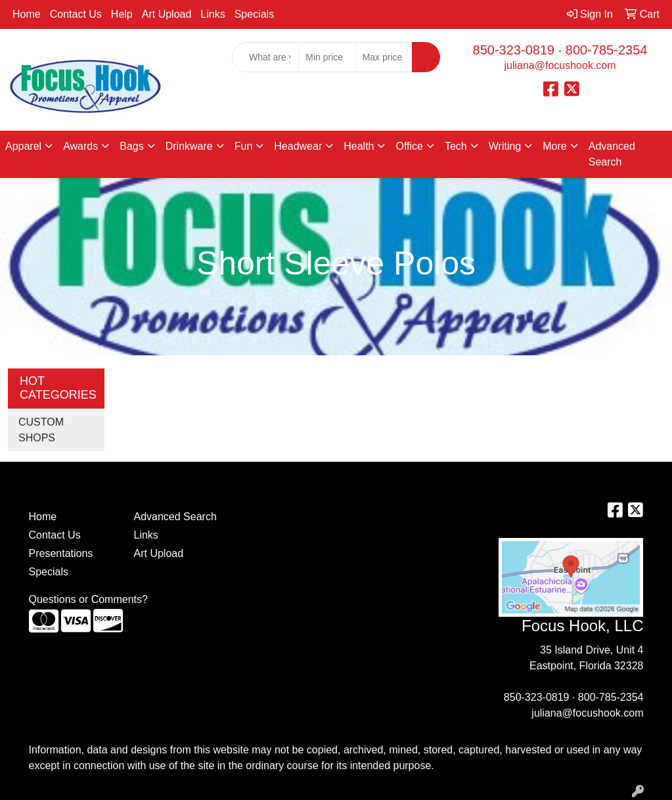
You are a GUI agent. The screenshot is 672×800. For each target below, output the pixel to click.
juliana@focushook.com (560, 65)
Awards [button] (80, 146)
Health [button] (359, 146)
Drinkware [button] (189, 146)
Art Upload (167, 14)
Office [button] (409, 146)
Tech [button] (456, 146)
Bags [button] (131, 146)
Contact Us (76, 14)
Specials (254, 14)
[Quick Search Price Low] (327, 57)
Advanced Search (612, 154)
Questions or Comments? (88, 599)
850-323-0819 (514, 50)
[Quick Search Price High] (384, 57)
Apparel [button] (23, 146)
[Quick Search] (265, 57)
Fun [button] (244, 146)
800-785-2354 (607, 50)
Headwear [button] (298, 146)
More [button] (554, 146)
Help (122, 14)
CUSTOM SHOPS (41, 430)
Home (27, 14)
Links (213, 14)
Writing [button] (505, 146)
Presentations (61, 553)
